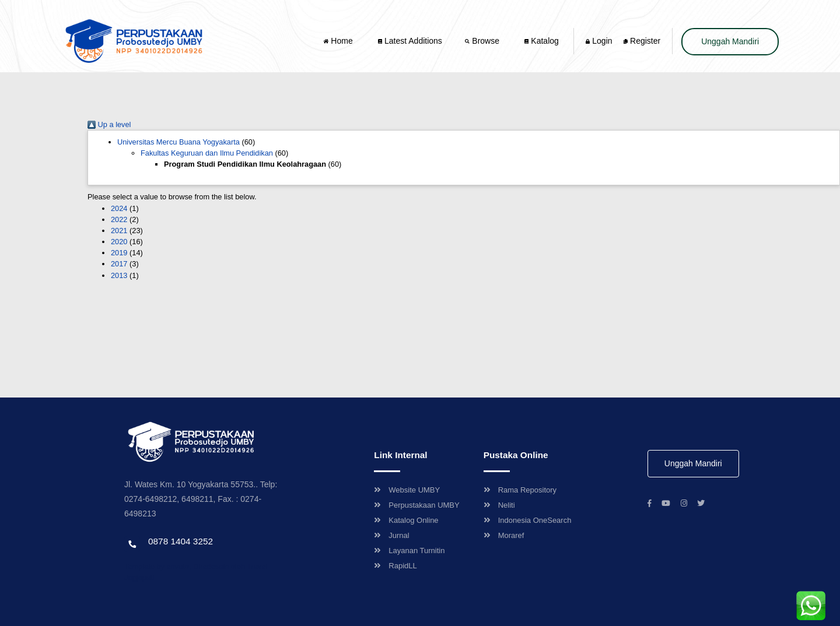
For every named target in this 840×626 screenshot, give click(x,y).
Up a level (109, 124)
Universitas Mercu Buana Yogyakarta (178, 142)
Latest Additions (410, 41)
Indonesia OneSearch (528, 520)
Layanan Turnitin (409, 551)
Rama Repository (520, 490)
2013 (119, 275)
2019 (119, 253)
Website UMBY (407, 490)
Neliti (499, 505)
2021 (119, 231)
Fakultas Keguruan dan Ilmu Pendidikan (207, 153)
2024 (119, 208)
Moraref (504, 535)
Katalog (541, 41)
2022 (119, 219)
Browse (483, 41)
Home (339, 41)
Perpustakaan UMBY (416, 505)
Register (642, 41)
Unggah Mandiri (730, 41)
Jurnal (391, 535)
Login (599, 41)
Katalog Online (406, 520)
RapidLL (395, 566)
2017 (119, 264)
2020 (119, 242)
